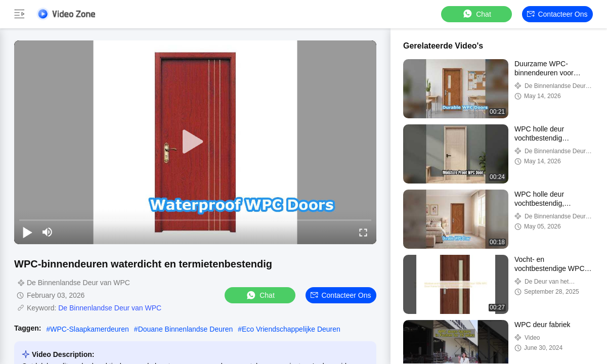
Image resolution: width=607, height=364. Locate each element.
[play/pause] (27, 232)
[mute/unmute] (48, 232)
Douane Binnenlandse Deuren (186, 329)
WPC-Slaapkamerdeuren (90, 329)
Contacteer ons (557, 14)
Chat (476, 14)
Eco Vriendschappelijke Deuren (291, 329)
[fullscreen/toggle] (363, 232)
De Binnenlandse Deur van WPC (110, 308)
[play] (195, 142)
